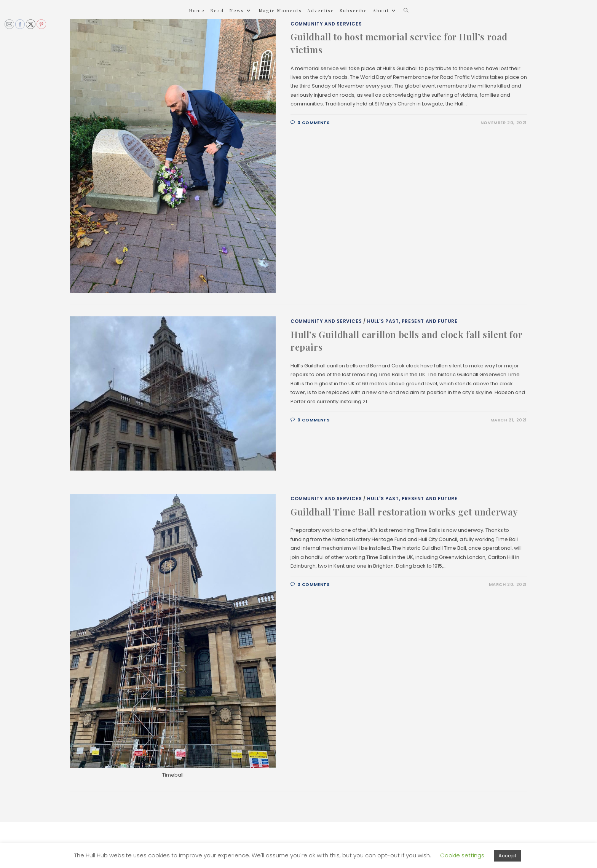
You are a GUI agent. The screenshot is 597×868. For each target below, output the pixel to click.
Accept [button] (507, 856)
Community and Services (326, 24)
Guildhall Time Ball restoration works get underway (404, 512)
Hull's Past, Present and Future (412, 321)
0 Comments (314, 123)
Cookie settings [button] (462, 855)
